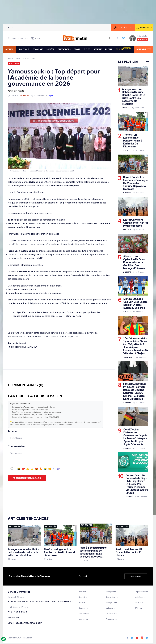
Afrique (127, 403)
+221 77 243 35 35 (18, 602)
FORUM (123, 49)
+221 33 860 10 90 (40, 602)
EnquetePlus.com (142, 592)
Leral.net (83, 592)
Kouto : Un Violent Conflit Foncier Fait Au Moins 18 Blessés (135, 223)
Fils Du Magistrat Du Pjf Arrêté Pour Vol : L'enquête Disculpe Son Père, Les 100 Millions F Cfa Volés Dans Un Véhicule (134, 391)
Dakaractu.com (112, 619)
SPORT (77, 49)
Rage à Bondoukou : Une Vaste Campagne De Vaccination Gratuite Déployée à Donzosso (135, 183)
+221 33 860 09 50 (63, 602)
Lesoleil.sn (83, 597)
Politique (26, 59)
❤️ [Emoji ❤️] (23, 469)
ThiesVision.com (112, 597)
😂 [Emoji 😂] (19, 469)
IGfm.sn (82, 603)
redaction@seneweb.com (28, 623)
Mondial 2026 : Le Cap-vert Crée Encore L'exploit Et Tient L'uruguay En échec (135, 303)
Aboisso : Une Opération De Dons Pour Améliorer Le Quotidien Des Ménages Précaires (134, 262)
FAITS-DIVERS (64, 49)
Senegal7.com (111, 603)
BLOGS (87, 49)
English (50, 96)
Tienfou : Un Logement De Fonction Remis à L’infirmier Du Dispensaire (133, 141)
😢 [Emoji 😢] (45, 469)
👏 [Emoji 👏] (50, 469)
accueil (9, 49)
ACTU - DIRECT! (144, 49)
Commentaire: (55, 459)
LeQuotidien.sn (112, 614)
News (18, 59)
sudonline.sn (111, 608)
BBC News (139, 603)
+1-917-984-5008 (17, 612)
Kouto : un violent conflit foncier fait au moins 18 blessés (129, 552)
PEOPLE (109, 49)
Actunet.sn (84, 619)
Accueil (11, 28)
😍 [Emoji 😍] (36, 469)
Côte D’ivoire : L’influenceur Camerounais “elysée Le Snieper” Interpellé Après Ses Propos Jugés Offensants (135, 437)
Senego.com (111, 592)
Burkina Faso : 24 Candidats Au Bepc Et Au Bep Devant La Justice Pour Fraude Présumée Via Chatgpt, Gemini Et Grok (136, 484)
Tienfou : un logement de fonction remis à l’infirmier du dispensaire (60, 552)
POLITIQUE (24, 49)
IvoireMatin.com (141, 597)
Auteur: (55, 435)
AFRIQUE (98, 49)
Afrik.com (138, 608)
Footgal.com (84, 608)
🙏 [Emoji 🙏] (32, 469)
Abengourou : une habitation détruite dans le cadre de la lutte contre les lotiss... (24, 552)
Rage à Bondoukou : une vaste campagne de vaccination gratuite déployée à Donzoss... (93, 552)
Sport (126, 312)
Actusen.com (84, 614)
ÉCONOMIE (38, 49)
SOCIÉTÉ (50, 49)
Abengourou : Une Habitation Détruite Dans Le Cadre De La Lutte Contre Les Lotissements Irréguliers (134, 97)
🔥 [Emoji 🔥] (41, 469)
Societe (126, 108)
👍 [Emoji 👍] (28, 469)
